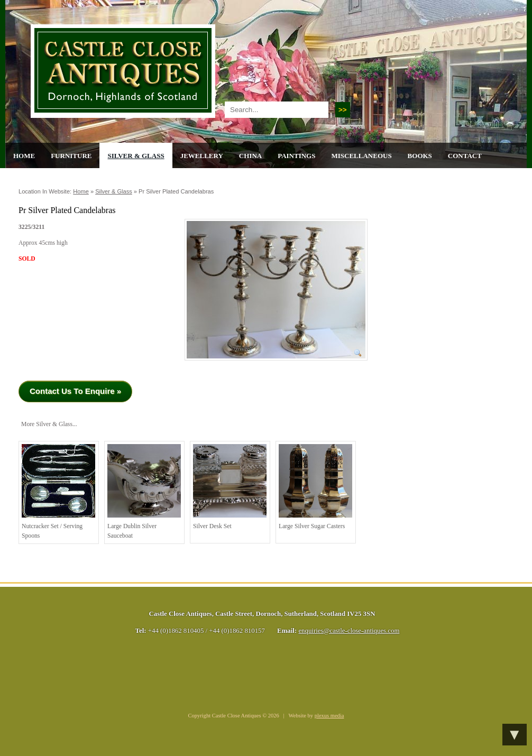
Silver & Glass (136, 156)
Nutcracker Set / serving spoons (58, 492)
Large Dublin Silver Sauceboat (144, 492)
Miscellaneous (361, 156)
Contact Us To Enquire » (75, 391)
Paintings (296, 156)
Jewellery (202, 156)
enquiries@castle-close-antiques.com (349, 631)
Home (24, 156)
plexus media (329, 716)
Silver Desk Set (230, 487)
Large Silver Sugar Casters (315, 487)
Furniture (71, 156)
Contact (465, 156)
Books (420, 156)
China (250, 156)
